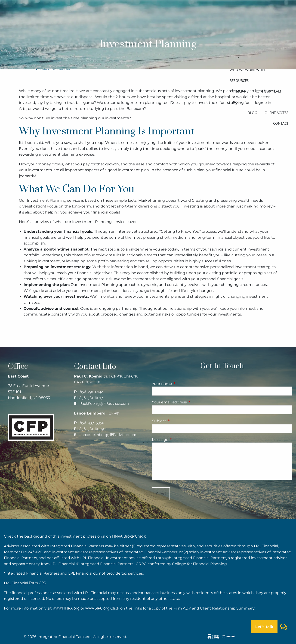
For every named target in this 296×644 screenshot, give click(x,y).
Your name (181, 384)
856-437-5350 (92, 423)
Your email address (189, 402)
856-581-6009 (92, 429)
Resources (239, 80)
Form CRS (37, 583)
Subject (178, 421)
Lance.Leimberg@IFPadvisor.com (108, 435)
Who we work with (247, 70)
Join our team (268, 91)
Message (179, 440)
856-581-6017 (91, 398)
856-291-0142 (91, 392)
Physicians (239, 91)
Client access (276, 113)
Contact (281, 123)
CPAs (234, 102)
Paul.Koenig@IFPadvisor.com (104, 404)
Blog (252, 113)
